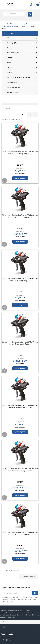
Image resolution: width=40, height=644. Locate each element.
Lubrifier (9, 58)
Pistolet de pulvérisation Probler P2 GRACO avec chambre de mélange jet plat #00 (20, 533)
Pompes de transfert (13, 53)
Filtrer (33, 114)
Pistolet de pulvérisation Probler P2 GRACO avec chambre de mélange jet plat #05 (20, 216)
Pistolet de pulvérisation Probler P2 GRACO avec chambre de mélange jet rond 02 (20, 406)
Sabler (9, 68)
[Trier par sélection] (13, 114)
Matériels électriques (13, 92)
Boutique (11, 33)
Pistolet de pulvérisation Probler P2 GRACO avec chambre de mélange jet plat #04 (20, 280)
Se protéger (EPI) (12, 43)
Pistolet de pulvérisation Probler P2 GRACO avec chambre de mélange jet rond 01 (20, 470)
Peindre (9, 48)
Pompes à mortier (12, 82)
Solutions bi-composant (14, 38)
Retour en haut (29, 576)
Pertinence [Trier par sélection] (13, 108)
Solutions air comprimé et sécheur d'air (19, 77)
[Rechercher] (14, 14)
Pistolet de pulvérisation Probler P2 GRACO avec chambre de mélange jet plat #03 (20, 343)
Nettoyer (9, 73)
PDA (2, 622)
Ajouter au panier (20, 178)
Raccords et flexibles (13, 87)
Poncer (9, 63)
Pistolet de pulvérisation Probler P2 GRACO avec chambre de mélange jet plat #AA (20, 153)
